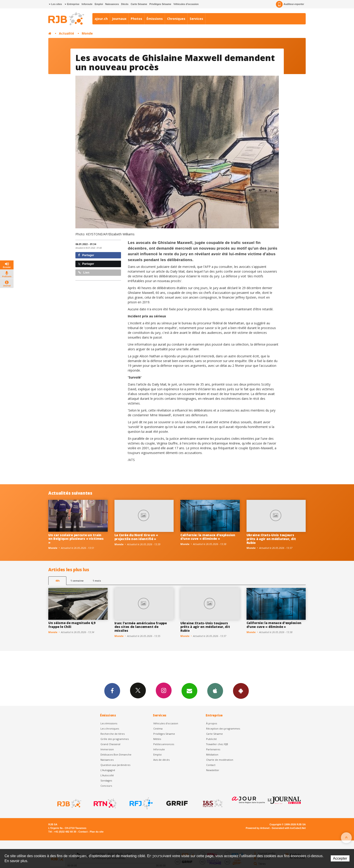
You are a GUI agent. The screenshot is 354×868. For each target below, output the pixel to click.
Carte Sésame (139, 4)
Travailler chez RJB (217, 744)
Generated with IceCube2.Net (289, 828)
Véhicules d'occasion (186, 4)
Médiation (212, 755)
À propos (212, 723)
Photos (136, 19)
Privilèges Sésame (160, 4)
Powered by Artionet (258, 828)
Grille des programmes (115, 739)
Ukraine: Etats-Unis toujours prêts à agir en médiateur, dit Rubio (271, 539)
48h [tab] (57, 581)
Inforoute (87, 4)
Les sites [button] (55, 4)
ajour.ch (101, 19)
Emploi (99, 4)
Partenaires (213, 749)
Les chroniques (110, 729)
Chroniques (176, 19)
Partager (86, 255)
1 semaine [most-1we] (77, 581)
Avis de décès (161, 760)
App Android (241, 691)
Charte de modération (220, 760)
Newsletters (189, 691)
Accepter (340, 858)
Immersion (107, 749)
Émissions (155, 19)
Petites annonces (164, 744)
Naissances (112, 4)
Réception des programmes (223, 729)
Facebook (112, 691)
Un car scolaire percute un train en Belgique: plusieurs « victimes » (76, 539)
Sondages (106, 780)
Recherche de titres (113, 734)
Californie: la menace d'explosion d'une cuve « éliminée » (208, 537)
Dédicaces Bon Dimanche (116, 755)
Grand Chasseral (110, 744)
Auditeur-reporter (290, 4)
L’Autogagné (108, 770)
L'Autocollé (107, 775)
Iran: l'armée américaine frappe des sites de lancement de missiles (141, 627)
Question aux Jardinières (115, 765)
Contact (211, 765)
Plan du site (97, 832)
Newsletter (213, 770)
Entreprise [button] (72, 4)
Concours (106, 786)
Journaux (119, 19)
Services (196, 19)
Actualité (66, 33)
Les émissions (109, 723)
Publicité (211, 739)
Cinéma (158, 729)
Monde (87, 33)
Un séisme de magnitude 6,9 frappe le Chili (72, 625)
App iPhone (215, 691)
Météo (157, 739)
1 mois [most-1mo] (97, 581)
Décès (125, 4)
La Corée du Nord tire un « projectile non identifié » (136, 537)
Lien (84, 273)
